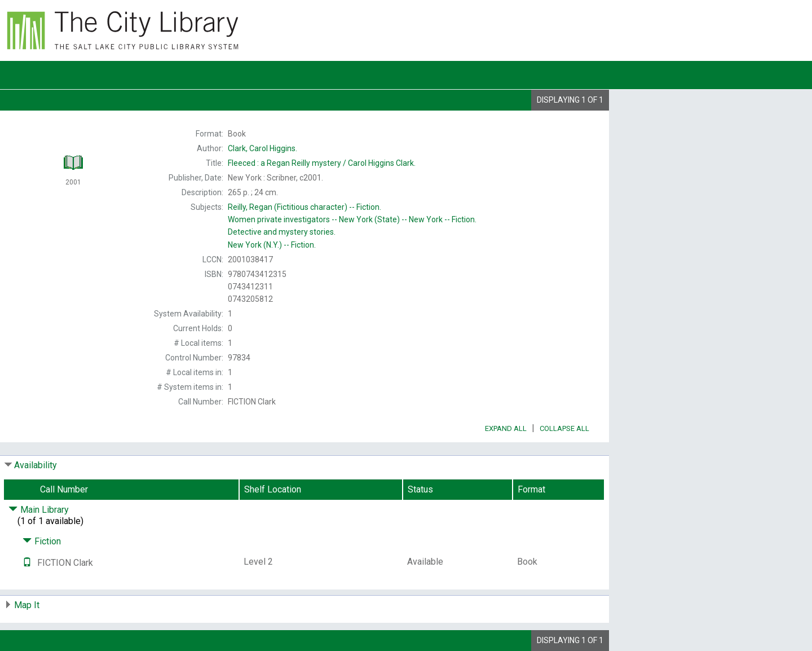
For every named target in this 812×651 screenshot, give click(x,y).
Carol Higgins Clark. (322, 163)
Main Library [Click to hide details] (39, 510)
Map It (27, 605)
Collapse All (564, 428)
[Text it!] (27, 563)
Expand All (506, 428)
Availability (36, 465)
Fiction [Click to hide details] (42, 541)
